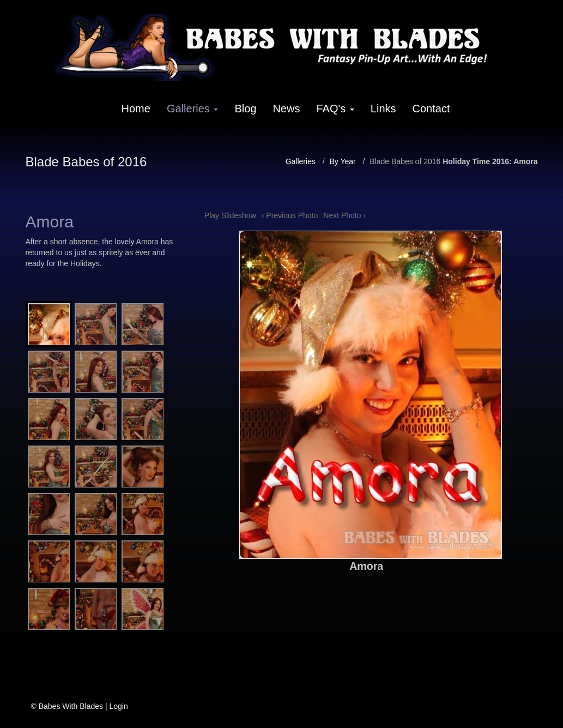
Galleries (192, 109)
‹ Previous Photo (290, 215)
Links (383, 109)
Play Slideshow (230, 215)
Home (136, 109)
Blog (245, 109)
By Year (342, 161)
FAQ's (335, 109)
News (286, 109)
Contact (431, 109)
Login (118, 706)
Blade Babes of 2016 (405, 161)
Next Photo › (344, 215)
